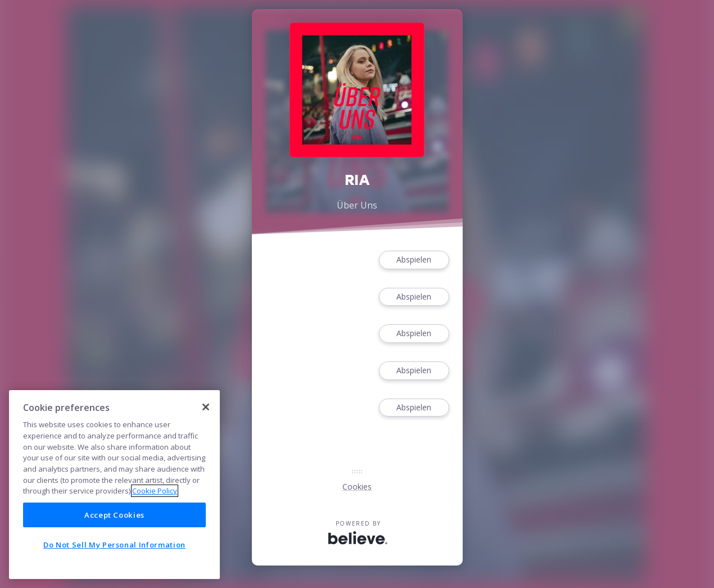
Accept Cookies (114, 515)
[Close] (206, 407)
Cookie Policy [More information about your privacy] (155, 491)
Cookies (357, 487)
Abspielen (414, 260)
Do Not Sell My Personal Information (114, 545)
